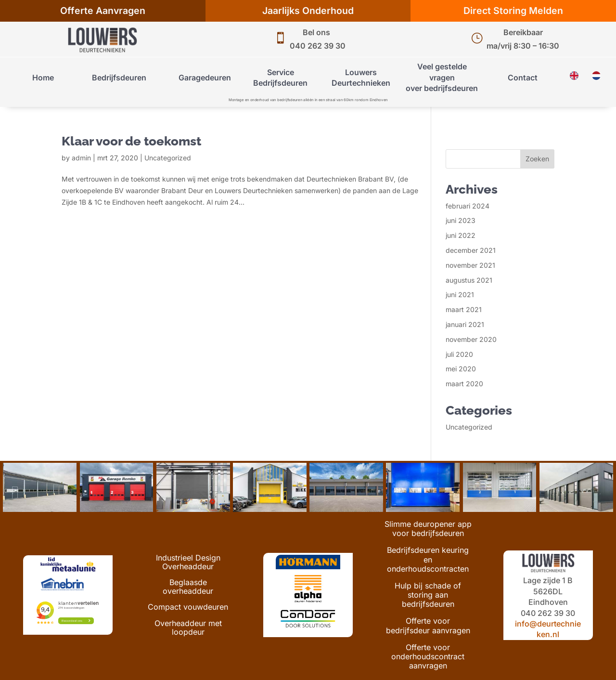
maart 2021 (464, 309)
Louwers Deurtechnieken (361, 78)
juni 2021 (460, 294)
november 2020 (471, 339)
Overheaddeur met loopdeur (188, 628)
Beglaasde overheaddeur (188, 587)
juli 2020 (459, 354)
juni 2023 (461, 220)
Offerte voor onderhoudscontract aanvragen (428, 657)
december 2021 (471, 250)
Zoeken (537, 159)
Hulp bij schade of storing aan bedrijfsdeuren (428, 595)
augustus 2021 (469, 280)
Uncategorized (168, 158)
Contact (523, 78)
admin (81, 158)
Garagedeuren (205, 78)
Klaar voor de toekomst (131, 141)
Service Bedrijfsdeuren (280, 78)
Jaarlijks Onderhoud (308, 11)
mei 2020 (461, 369)
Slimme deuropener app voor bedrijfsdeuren (428, 529)
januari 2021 (465, 324)
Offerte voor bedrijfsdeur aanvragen (428, 626)
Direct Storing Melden (513, 11)
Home (43, 78)
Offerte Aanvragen (103, 11)
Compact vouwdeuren (188, 607)
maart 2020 (464, 384)
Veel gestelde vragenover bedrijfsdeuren (442, 77)
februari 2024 (468, 206)
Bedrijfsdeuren (119, 78)
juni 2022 (461, 235)
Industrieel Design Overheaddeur (188, 562)
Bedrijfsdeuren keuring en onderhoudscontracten (428, 559)
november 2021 (470, 265)
